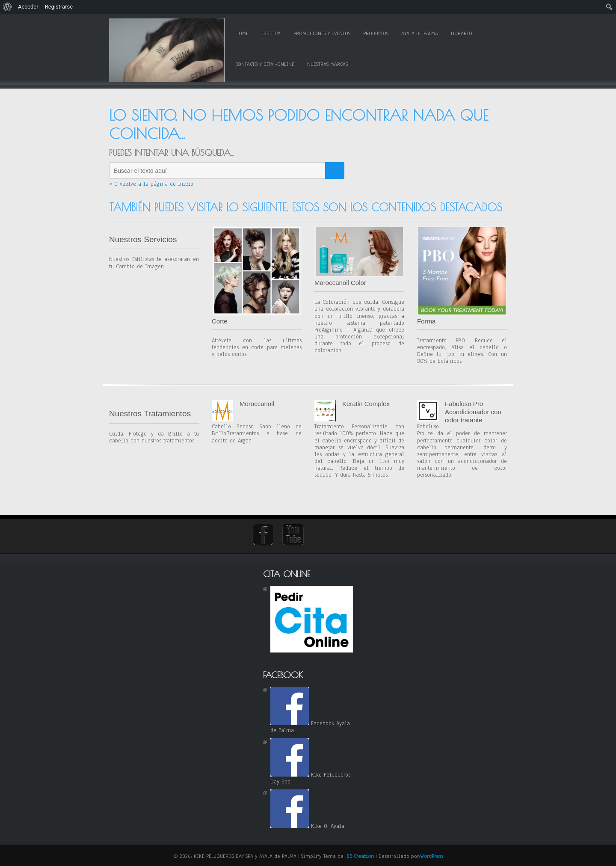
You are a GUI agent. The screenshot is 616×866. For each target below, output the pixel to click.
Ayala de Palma (420, 33)
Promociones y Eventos (322, 33)
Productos (376, 33)
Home (242, 33)
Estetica (271, 33)
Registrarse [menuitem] (59, 7)
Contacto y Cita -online (265, 64)
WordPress (432, 856)
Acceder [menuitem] (28, 7)
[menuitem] (7, 7)
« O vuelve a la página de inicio (151, 184)
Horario (462, 33)
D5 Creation (360, 856)
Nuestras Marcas (327, 64)
